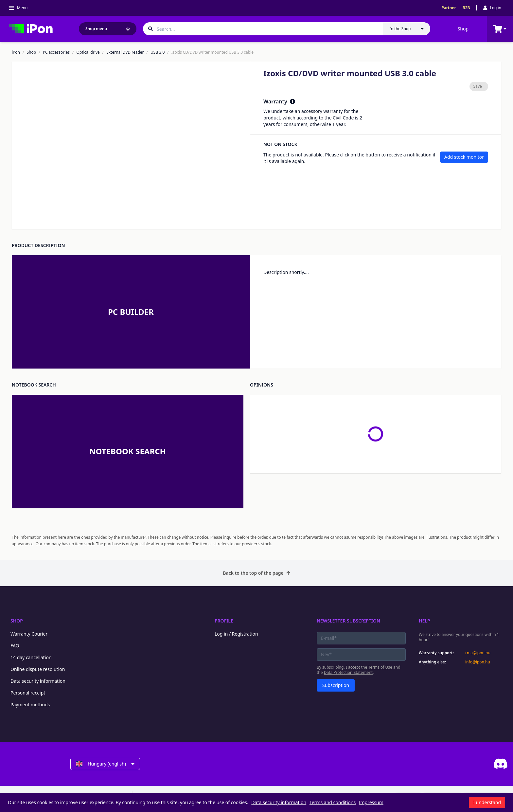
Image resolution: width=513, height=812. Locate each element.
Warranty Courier (29, 634)
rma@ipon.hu (478, 653)
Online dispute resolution (38, 669)
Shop (463, 29)
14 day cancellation (31, 657)
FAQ (15, 646)
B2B (466, 8)
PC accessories (56, 52)
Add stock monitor (464, 157)
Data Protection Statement (348, 672)
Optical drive (88, 52)
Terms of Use (380, 667)
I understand (487, 802)
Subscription (336, 685)
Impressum (371, 802)
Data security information (38, 681)
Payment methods (30, 704)
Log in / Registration (236, 634)
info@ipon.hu (478, 662)
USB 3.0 (158, 52)
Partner (449, 8)
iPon (16, 52)
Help (425, 621)
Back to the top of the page (256, 573)
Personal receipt (28, 693)
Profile (224, 621)
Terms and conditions (333, 802)
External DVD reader (125, 52)
